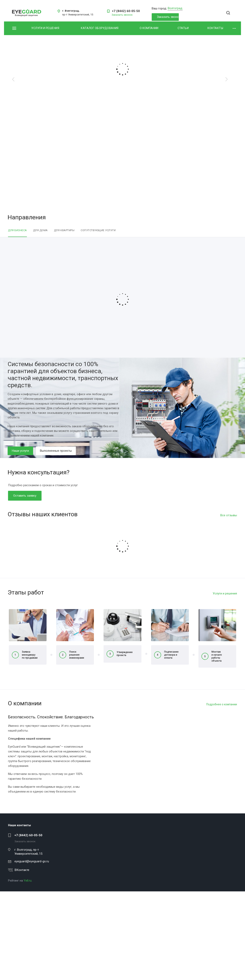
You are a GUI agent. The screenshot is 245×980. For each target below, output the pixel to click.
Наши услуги (20, 451)
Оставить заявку (25, 496)
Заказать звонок (168, 17)
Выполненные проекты (56, 451)
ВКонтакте (22, 870)
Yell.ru (28, 881)
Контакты (215, 28)
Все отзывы (229, 515)
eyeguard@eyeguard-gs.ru (32, 861)
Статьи (183, 28)
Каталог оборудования (100, 28)
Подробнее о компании (222, 704)
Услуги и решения (45, 28)
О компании (149, 28)
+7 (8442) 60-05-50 (126, 11)
